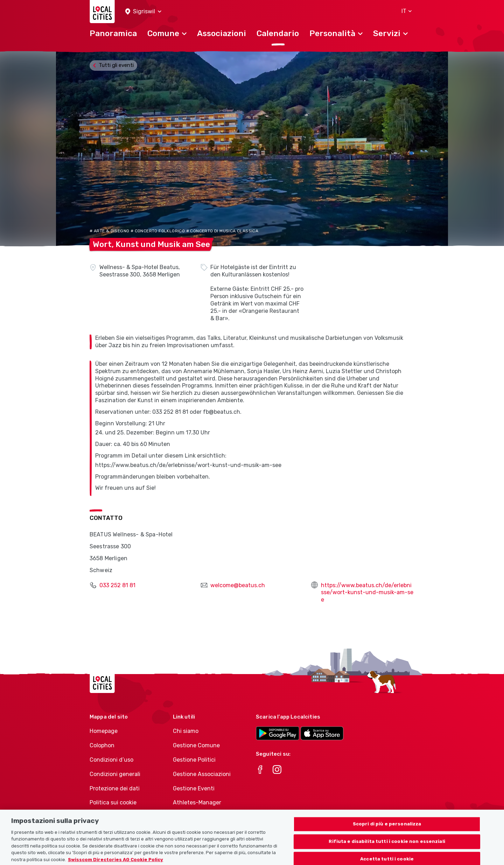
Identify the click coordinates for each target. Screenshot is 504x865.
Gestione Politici (194, 760)
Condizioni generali (115, 774)
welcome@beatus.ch (238, 585)
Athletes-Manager (197, 802)
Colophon (102, 745)
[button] (143, 12)
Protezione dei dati (115, 788)
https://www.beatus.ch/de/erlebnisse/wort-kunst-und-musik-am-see (367, 593)
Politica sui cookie (113, 802)
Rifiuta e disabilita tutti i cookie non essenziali (387, 850)
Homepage (104, 731)
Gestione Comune (196, 745)
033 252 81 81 (117, 585)
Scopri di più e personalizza (387, 833)
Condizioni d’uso (111, 760)
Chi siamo (186, 731)
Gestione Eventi (194, 788)
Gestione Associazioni (202, 774)
